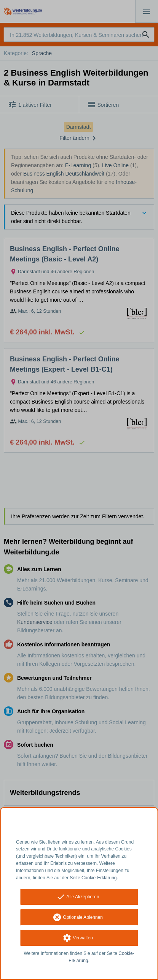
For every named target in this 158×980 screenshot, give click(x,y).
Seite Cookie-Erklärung (93, 878)
